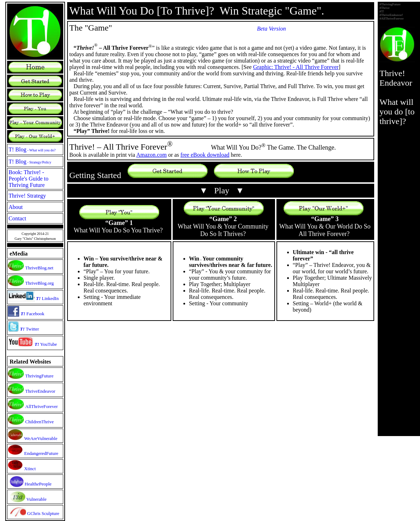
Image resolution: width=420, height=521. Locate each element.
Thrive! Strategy (27, 196)
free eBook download (205, 155)
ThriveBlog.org (39, 283)
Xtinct (30, 469)
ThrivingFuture (39, 376)
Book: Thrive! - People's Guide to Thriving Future (28, 179)
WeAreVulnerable (41, 438)
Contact (17, 218)
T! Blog (32, 149)
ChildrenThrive (39, 422)
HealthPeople (38, 484)
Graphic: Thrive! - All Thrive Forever (296, 67)
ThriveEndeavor (40, 391)
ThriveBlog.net (39, 268)
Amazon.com (151, 155)
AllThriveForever (42, 406)
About (16, 207)
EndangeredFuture (41, 453)
